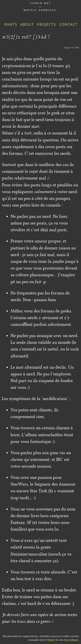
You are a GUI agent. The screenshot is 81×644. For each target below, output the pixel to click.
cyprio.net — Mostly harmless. (41, 6)
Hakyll (51, 640)
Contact (68, 24)
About (27, 24)
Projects (47, 24)
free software (71, 640)
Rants (11, 24)
